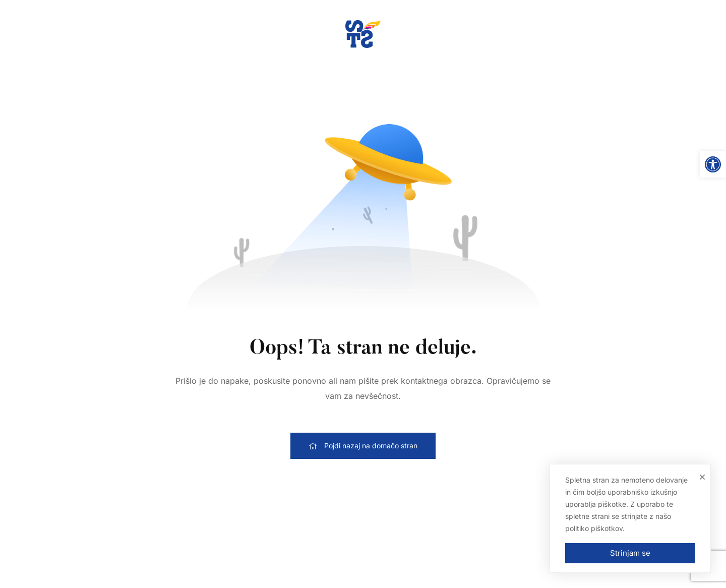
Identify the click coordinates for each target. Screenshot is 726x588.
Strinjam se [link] (630, 553)
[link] (713, 164)
